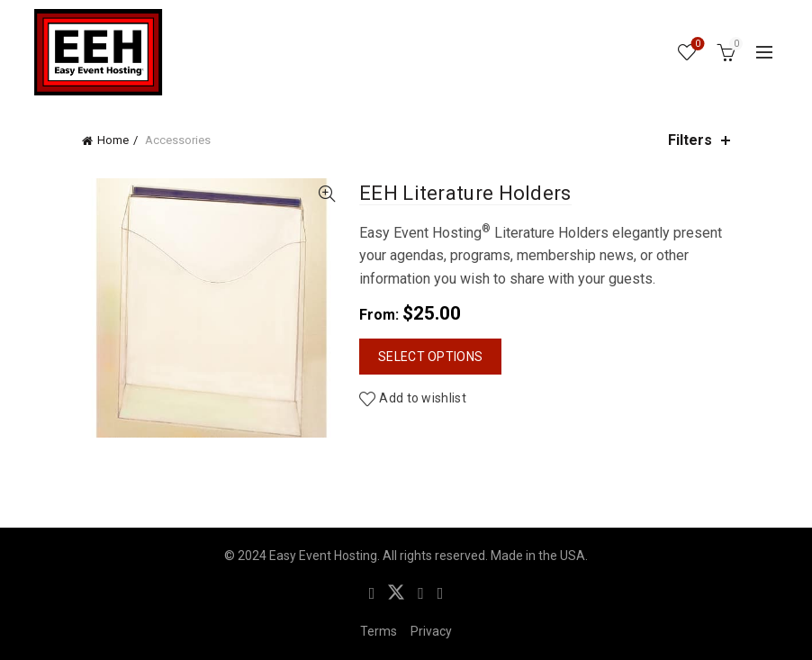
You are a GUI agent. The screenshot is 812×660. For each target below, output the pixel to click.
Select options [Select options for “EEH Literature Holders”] (430, 357)
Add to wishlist (423, 398)
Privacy (431, 631)
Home (113, 140)
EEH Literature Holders (465, 193)
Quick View (326, 194)
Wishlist (696, 45)
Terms (379, 631)
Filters (690, 140)
